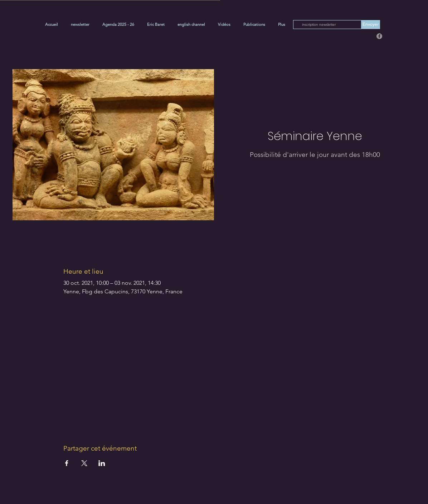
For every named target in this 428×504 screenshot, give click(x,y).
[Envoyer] (371, 25)
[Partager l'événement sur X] (84, 463)
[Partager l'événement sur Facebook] (67, 463)
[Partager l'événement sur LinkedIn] (102, 463)
